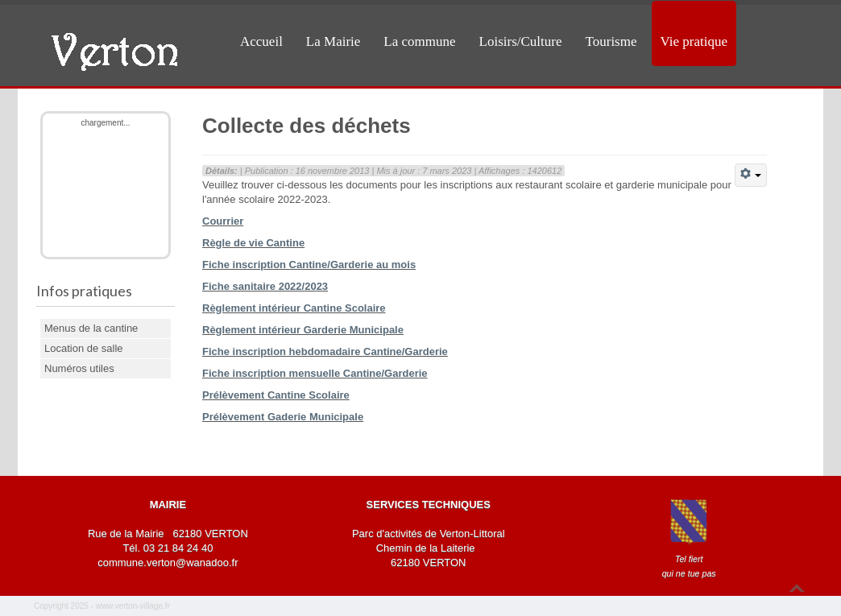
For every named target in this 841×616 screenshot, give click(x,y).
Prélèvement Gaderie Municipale (283, 417)
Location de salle (84, 348)
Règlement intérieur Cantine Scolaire (294, 308)
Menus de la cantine (91, 328)
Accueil (261, 41)
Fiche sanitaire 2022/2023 (265, 286)
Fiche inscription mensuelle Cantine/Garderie (315, 373)
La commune (419, 41)
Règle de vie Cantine (253, 243)
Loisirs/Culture (521, 41)
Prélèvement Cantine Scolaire (276, 395)
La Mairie (333, 41)
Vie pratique (694, 41)
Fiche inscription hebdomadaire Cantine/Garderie (325, 351)
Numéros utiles (79, 368)
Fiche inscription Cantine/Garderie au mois (309, 265)
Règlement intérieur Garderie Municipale (303, 330)
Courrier (223, 221)
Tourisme (611, 41)
